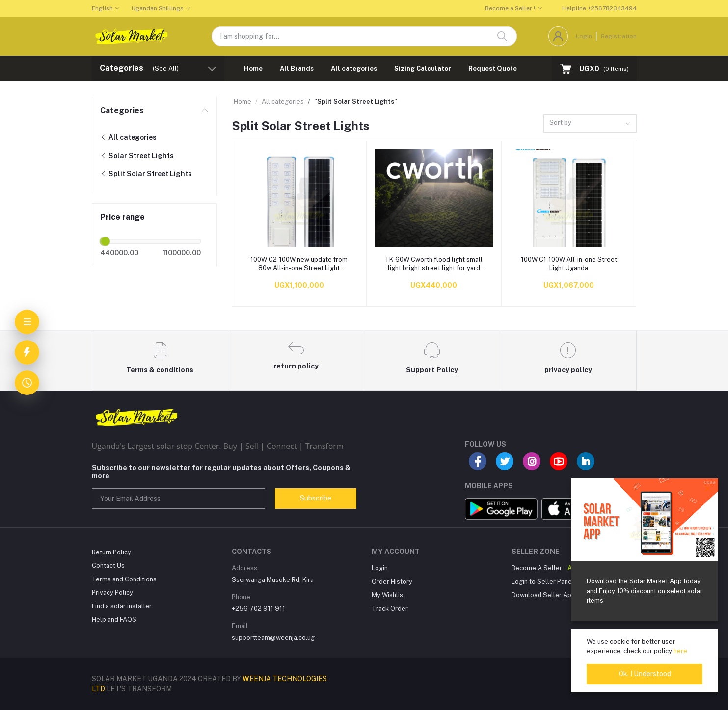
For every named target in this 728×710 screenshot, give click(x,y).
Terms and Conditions (124, 579)
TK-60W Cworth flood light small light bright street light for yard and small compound (434, 264)
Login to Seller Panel (543, 582)
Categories (122, 111)
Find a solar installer (122, 606)
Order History (392, 582)
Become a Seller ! (510, 8)
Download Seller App (543, 595)
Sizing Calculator (423, 68)
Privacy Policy (112, 592)
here (680, 651)
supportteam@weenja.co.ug (273, 638)
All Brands (297, 68)
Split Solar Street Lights (146, 174)
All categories (354, 68)
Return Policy (111, 552)
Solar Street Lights (137, 156)
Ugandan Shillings (158, 8)
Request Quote (493, 68)
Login (584, 36)
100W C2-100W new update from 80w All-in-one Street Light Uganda (299, 264)
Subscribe (316, 498)
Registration (619, 36)
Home (253, 68)
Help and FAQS (114, 619)
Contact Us (108, 565)
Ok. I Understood (645, 674)
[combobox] (590, 124)
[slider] (106, 241)
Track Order (390, 609)
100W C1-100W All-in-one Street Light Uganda (569, 264)
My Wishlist (389, 595)
